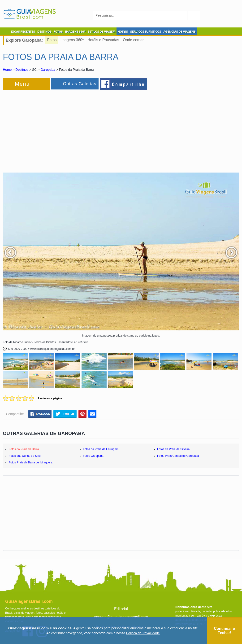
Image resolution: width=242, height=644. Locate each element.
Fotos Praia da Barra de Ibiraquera (31, 462)
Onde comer (133, 40)
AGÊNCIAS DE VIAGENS (179, 32)
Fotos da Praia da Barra (24, 449)
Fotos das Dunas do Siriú (25, 456)
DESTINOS (44, 32)
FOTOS (58, 32)
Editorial (121, 609)
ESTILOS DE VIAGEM (102, 32)
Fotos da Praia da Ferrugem (101, 449)
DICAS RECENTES (23, 32)
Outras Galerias (80, 84)
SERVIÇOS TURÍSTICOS (146, 32)
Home (7, 70)
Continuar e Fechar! (224, 631)
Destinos (22, 70)
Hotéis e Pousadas (103, 40)
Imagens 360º (72, 40)
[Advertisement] (54, 129)
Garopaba (48, 70)
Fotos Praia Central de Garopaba (178, 456)
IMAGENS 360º (75, 32)
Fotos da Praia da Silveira (173, 449)
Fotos (52, 40)
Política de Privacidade (143, 633)
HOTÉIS (123, 32)
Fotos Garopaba (93, 456)
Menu (22, 84)
